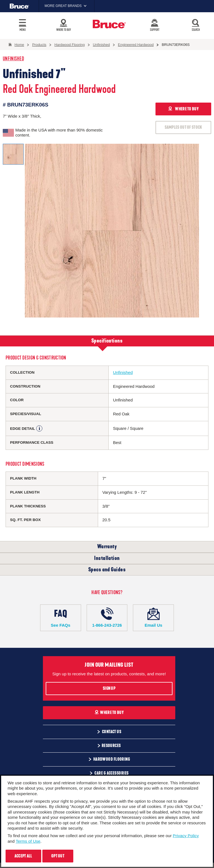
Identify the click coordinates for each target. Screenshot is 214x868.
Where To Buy (109, 713)
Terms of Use (28, 841)
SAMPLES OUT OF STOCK (183, 127)
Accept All (23, 856)
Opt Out (58, 856)
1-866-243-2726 (107, 617)
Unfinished (13, 59)
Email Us (153, 617)
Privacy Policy (186, 836)
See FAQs (61, 617)
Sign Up (109, 688)
